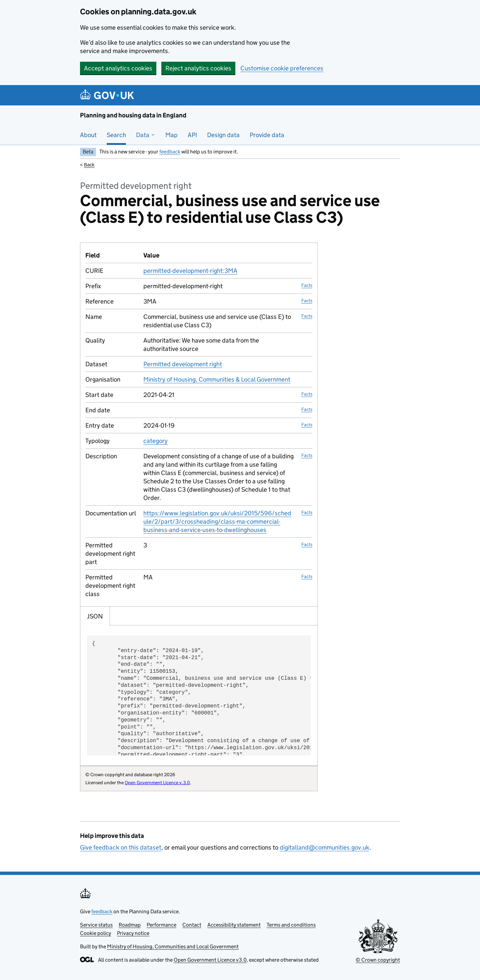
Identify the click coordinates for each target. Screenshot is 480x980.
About (88, 135)
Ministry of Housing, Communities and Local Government (173, 946)
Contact (192, 925)
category (155, 441)
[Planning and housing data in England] (108, 95)
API (192, 135)
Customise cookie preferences (282, 68)
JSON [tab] (95, 616)
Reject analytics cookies (198, 68)
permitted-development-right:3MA (190, 271)
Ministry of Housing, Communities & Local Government (217, 379)
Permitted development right (183, 364)
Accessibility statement (234, 925)
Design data (223, 135)
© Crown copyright (378, 960)
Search (116, 135)
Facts (307, 285)
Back (89, 165)
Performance (161, 925)
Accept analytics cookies (118, 68)
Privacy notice (133, 933)
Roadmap (130, 925)
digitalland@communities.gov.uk (324, 847)
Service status (96, 925)
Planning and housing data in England (133, 115)
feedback (170, 152)
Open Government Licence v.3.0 (157, 783)
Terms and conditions (291, 925)
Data (146, 135)
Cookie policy (95, 933)
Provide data (267, 135)
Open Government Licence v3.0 (210, 960)
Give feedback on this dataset (121, 847)
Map (171, 135)
